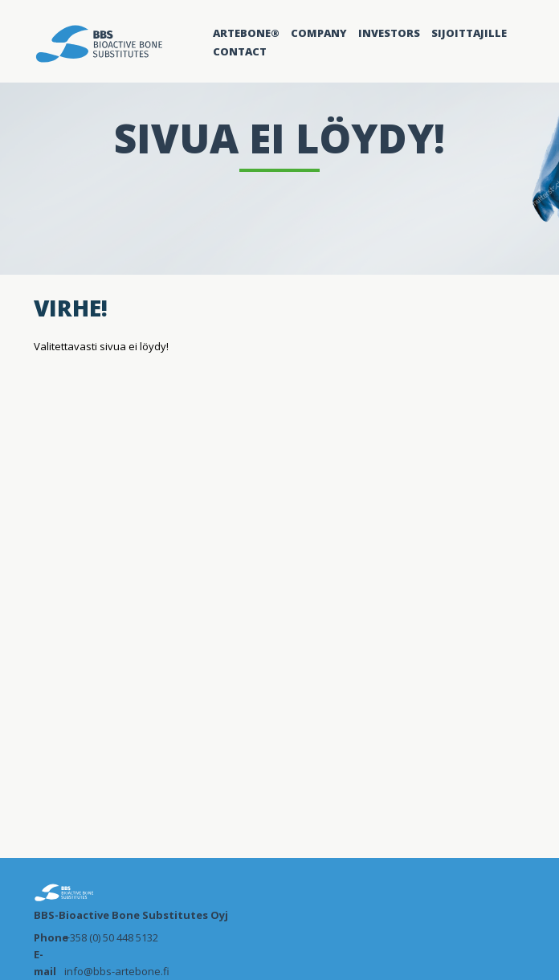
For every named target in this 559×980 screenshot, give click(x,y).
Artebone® (246, 33)
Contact (240, 51)
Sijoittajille (469, 33)
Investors (389, 33)
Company (319, 33)
